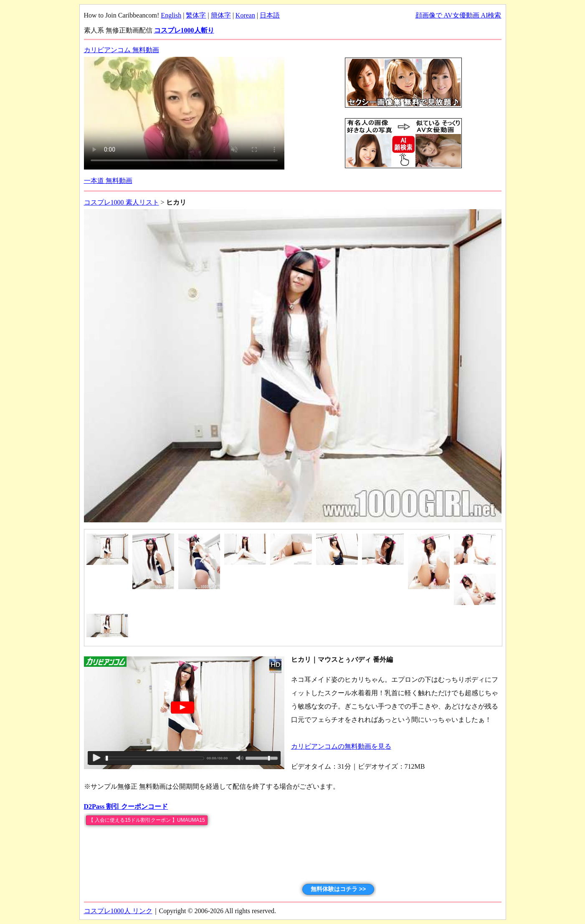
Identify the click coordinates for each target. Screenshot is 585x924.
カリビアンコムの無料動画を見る (341, 746)
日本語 (270, 15)
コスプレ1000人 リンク (118, 911)
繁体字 (196, 15)
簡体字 (221, 15)
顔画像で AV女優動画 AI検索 (458, 15)
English (171, 15)
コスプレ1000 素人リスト (122, 202)
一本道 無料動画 (108, 181)
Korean (245, 15)
